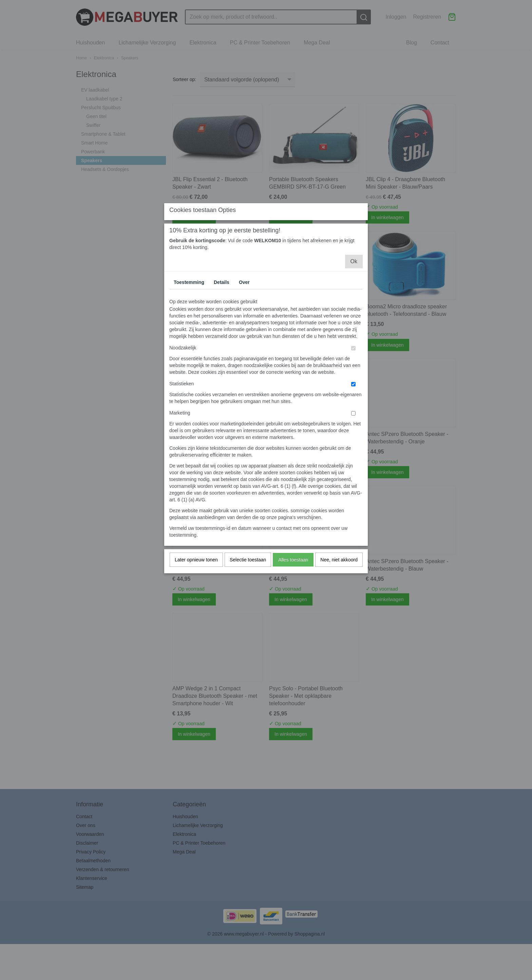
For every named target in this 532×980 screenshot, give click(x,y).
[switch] (353, 409)
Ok (354, 322)
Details (222, 343)
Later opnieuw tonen (196, 620)
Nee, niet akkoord (339, 620)
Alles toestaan (293, 620)
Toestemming (189, 343)
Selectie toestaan (248, 620)
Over (244, 343)
